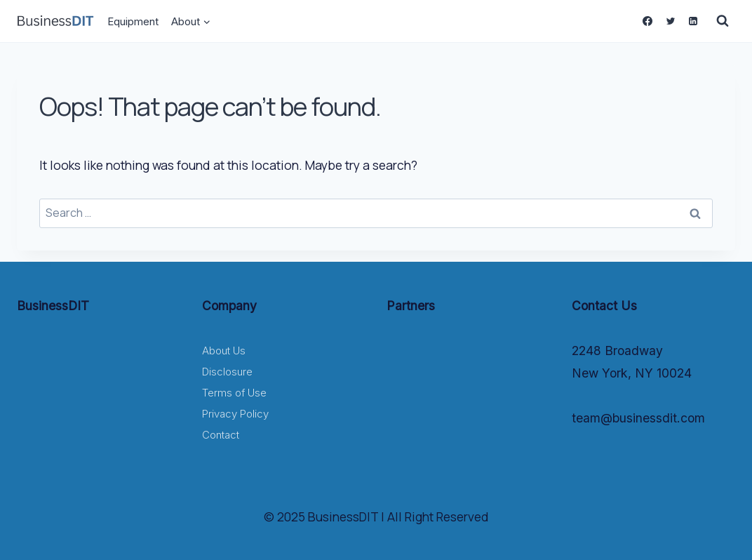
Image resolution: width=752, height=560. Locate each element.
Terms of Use (234, 393)
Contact (221, 435)
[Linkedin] (693, 21)
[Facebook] (647, 21)
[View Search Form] (723, 21)
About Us (224, 351)
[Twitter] (670, 21)
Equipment (133, 21)
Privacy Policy (235, 414)
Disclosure (227, 372)
